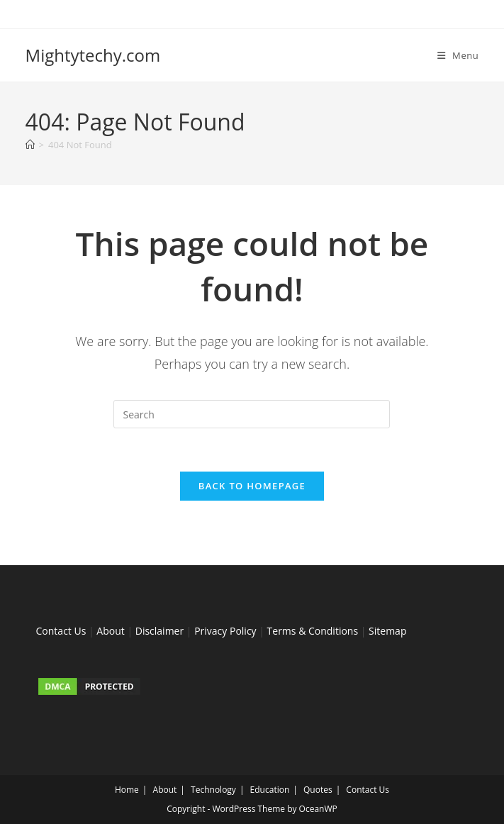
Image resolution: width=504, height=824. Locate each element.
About (110, 631)
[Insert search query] (252, 414)
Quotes (318, 790)
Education (270, 790)
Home (127, 790)
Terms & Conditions (313, 631)
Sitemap (387, 631)
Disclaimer (159, 631)
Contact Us (61, 631)
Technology (213, 790)
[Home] (30, 145)
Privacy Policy (225, 631)
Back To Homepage (252, 486)
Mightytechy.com (93, 55)
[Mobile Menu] (458, 55)
